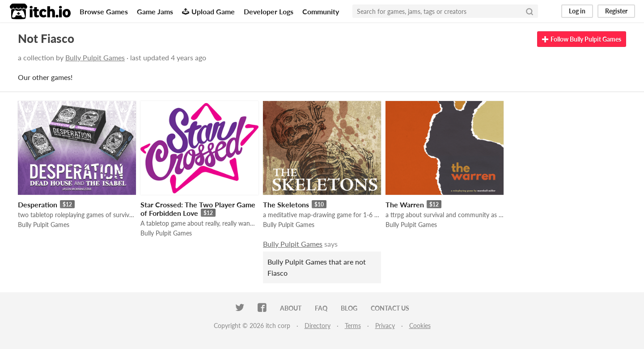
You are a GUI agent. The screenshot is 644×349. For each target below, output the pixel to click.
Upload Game (208, 11)
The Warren (405, 204)
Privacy (385, 326)
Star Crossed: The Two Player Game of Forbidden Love (198, 209)
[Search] (530, 11)
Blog (349, 308)
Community (321, 11)
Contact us (390, 308)
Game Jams (155, 11)
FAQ (321, 308)
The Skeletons (286, 204)
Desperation (38, 204)
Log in (577, 11)
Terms (353, 326)
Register (616, 11)
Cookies (420, 326)
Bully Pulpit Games (95, 57)
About (291, 308)
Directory (318, 326)
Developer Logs (269, 11)
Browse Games (104, 11)
